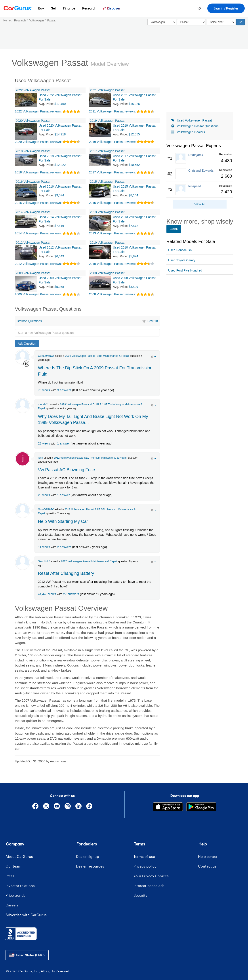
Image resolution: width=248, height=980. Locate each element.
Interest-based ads (149, 886)
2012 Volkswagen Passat (33, 243)
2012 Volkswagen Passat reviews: (38, 264)
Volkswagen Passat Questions (198, 126)
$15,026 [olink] (134, 104)
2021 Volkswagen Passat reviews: (113, 111)
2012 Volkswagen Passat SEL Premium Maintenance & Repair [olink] (91, 458)
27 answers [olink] (71, 594)
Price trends (15, 895)
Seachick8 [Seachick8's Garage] (44, 561)
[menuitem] (41, 8)
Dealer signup (88, 856)
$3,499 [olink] (133, 287)
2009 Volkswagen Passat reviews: (38, 294)
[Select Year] (221, 22)
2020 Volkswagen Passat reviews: (38, 142)
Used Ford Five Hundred (185, 270)
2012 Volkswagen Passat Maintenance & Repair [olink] (89, 561)
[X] (46, 807)
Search (174, 229)
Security (140, 895)
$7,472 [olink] (133, 226)
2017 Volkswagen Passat (107, 151)
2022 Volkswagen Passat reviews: (38, 111)
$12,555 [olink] (134, 134)
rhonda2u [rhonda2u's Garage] (44, 405)
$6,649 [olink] (59, 256)
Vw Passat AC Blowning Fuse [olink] (67, 470)
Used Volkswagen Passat (194, 120)
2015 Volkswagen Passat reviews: (113, 203)
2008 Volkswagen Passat (107, 273)
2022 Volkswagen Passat (33, 90)
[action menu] (154, 356)
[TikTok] (89, 807)
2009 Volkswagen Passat (33, 273)
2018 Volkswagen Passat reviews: (38, 172)
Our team (13, 866)
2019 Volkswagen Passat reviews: (113, 142)
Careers (12, 905)
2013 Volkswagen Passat (107, 212)
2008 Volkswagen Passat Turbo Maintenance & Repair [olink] (97, 356)
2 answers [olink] (64, 547)
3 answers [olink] (64, 390)
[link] (200, 158)
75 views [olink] (44, 390)
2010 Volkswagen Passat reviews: (113, 264)
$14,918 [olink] (60, 134)
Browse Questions (29, 321)
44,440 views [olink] (47, 594)
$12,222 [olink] (60, 165)
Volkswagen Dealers (191, 132)
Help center (208, 856)
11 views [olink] (44, 547)
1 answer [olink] (64, 443)
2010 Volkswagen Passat (107, 243)
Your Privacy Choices (151, 876)
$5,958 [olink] (59, 287)
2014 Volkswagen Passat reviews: (38, 233)
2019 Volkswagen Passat (107, 121)
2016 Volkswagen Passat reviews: (38, 203)
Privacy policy (145, 866)
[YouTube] (57, 807)
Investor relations (20, 886)
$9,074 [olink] (59, 195)
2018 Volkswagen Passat (33, 151)
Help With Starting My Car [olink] (63, 521)
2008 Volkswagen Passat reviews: (113, 294)
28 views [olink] (44, 495)
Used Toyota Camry (182, 260)
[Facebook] (35, 807)
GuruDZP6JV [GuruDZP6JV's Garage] (46, 509)
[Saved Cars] (199, 8)
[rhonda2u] (23, 406)
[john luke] (23, 459)
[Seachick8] (23, 562)
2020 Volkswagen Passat (33, 121)
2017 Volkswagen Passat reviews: (113, 172)
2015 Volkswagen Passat (107, 182)
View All (200, 204)
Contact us (207, 866)
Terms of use (144, 856)
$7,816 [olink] (59, 226)
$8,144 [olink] (133, 195)
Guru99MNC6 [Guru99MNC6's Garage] (46, 356)
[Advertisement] (87, 773)
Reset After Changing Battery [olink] (66, 573)
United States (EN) (27, 955)
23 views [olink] (44, 443)
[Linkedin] (78, 807)
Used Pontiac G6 (180, 250)
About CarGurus (19, 856)
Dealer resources (90, 866)
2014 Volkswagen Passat (33, 212)
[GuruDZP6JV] (23, 511)
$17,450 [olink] (60, 104)
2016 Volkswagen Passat (33, 182)
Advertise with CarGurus (26, 915)
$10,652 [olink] (134, 165)
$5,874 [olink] (133, 256)
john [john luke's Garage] (41, 458)
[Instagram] (68, 807)
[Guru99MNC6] (23, 357)
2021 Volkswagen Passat (107, 90)
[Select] (162, 22)
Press (10, 876)
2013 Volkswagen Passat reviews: (113, 233)
